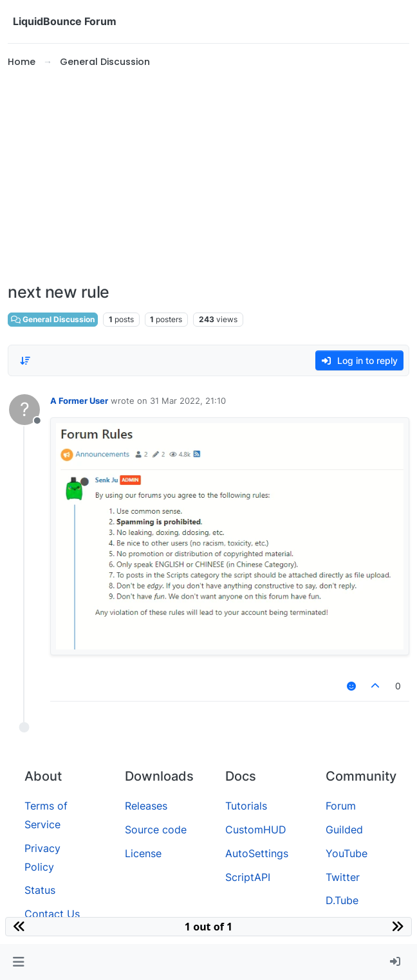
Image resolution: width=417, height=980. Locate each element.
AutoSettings (257, 853)
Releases (146, 806)
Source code (156, 830)
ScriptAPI (248, 877)
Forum (341, 806)
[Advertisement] (208, 176)
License (143, 853)
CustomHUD (256, 830)
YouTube (347, 853)
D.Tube (342, 900)
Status (40, 890)
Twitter (343, 877)
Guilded (344, 830)
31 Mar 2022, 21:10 (188, 401)
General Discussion (53, 319)
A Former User (79, 401)
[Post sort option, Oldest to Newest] (25, 361)
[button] (18, 962)
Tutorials (246, 806)
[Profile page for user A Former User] (24, 410)
